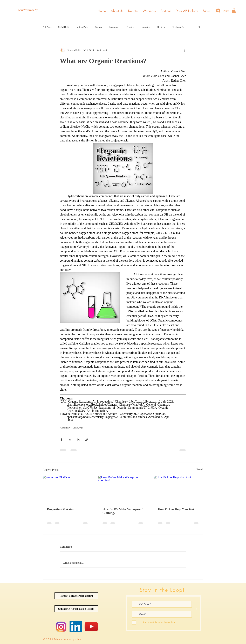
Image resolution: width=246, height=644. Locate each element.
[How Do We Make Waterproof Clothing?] (123, 490)
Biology (98, 27)
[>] (197, 609)
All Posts (47, 27)
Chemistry (65, 428)
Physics (130, 27)
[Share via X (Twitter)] (70, 440)
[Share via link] (87, 440)
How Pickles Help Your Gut (176, 509)
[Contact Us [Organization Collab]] (76, 609)
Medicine (161, 27)
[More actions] (184, 50)
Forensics (145, 27)
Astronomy (114, 27)
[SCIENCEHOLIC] (28, 10)
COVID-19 (64, 27)
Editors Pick (82, 27)
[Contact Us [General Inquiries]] (76, 596)
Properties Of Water (60, 509)
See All (200, 469)
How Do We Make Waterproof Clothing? (122, 511)
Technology (178, 27)
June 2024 (78, 428)
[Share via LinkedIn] (78, 440)
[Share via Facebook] (61, 440)
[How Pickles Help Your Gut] (178, 490)
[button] (234, 10)
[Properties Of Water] (68, 490)
